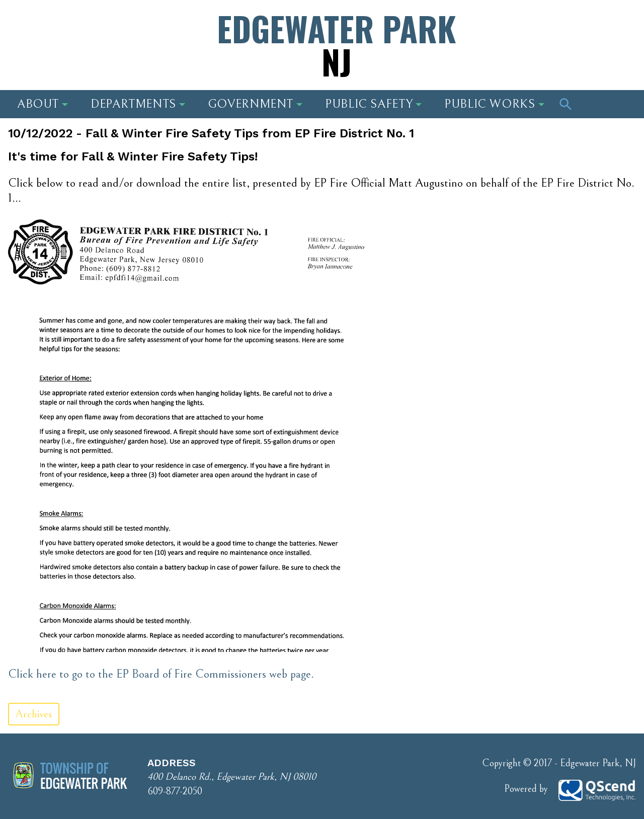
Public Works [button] (494, 104)
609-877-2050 (175, 792)
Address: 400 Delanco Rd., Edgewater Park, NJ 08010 (103, 33)
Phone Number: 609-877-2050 (554, 33)
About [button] (43, 104)
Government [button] (255, 104)
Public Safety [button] (373, 104)
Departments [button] (138, 104)
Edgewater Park (337, 45)
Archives (34, 714)
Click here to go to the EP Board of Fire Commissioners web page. (161, 674)
